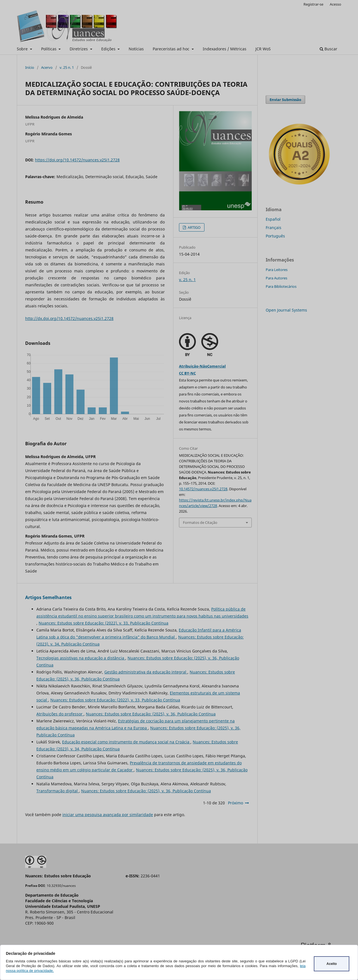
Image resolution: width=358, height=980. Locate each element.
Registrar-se (313, 4)
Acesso (335, 4)
